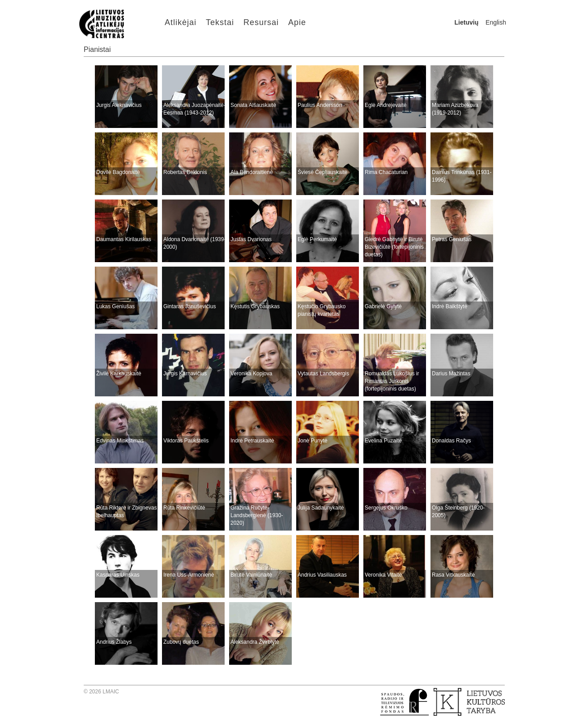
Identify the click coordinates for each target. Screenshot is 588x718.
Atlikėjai (181, 22)
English (496, 22)
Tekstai (220, 22)
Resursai (261, 22)
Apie (297, 22)
